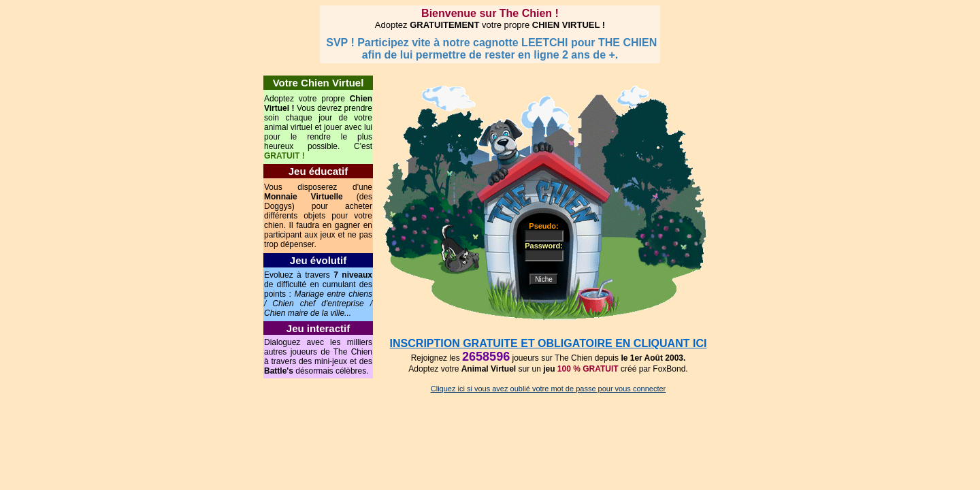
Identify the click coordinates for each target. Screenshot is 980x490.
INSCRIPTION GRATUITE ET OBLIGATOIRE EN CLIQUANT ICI (549, 343)
